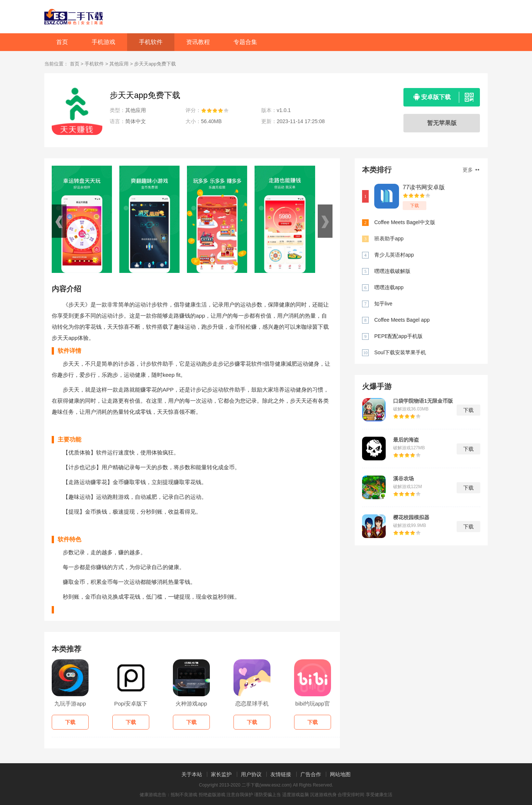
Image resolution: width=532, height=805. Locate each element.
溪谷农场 (403, 478)
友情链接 (281, 774)
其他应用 (119, 64)
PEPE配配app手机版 (398, 336)
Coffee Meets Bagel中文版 (405, 222)
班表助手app (389, 239)
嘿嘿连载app (389, 287)
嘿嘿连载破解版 (392, 271)
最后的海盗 (406, 440)
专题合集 (245, 42)
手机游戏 (103, 42)
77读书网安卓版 (424, 187)
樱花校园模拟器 (411, 517)
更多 (471, 170)
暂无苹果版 (442, 123)
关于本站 (192, 774)
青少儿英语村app (394, 255)
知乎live (383, 304)
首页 (62, 42)
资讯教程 (198, 42)
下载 (415, 206)
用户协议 (251, 774)
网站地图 (340, 774)
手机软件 (151, 42)
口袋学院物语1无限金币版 (423, 401)
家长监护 (221, 774)
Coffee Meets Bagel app (402, 320)
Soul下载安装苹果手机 (400, 352)
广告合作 (311, 774)
